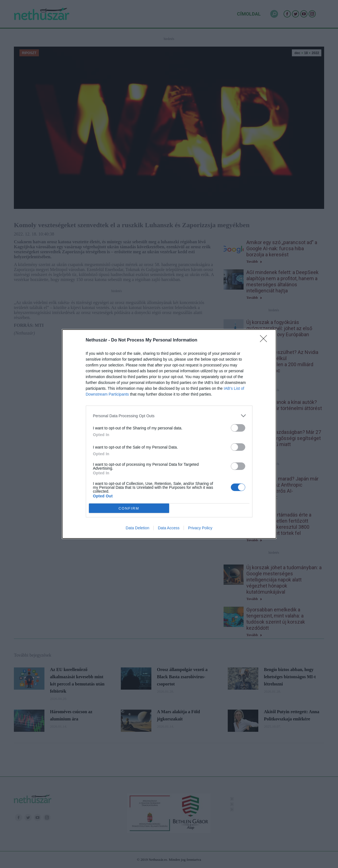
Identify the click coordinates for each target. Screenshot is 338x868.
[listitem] (169, 416)
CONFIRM (129, 508)
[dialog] (169, 434)
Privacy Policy (200, 528)
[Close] (265, 340)
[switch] (238, 428)
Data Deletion (138, 528)
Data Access (169, 528)
